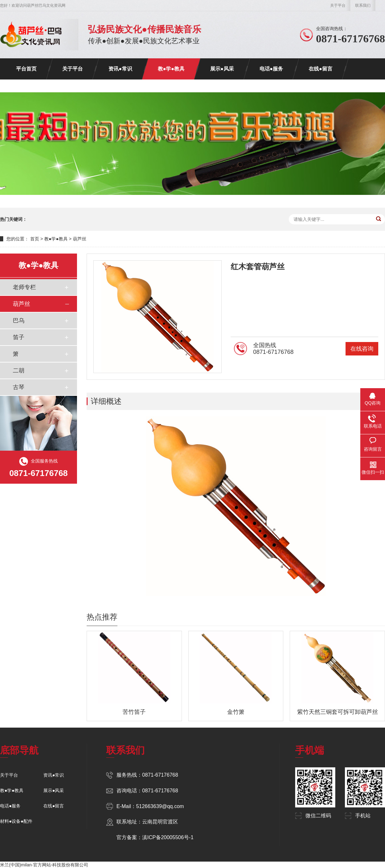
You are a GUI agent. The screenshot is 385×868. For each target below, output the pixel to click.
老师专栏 (24, 287)
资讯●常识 (120, 69)
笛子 (19, 337)
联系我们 (363, 5)
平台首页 (26, 69)
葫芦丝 (80, 239)
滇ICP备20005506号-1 (168, 837)
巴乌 (19, 321)
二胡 (19, 371)
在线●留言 (321, 69)
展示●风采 (222, 69)
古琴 (19, 387)
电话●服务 (271, 69)
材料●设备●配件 (16, 821)
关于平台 (338, 5)
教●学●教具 (171, 69)
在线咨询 (362, 349)
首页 (35, 239)
